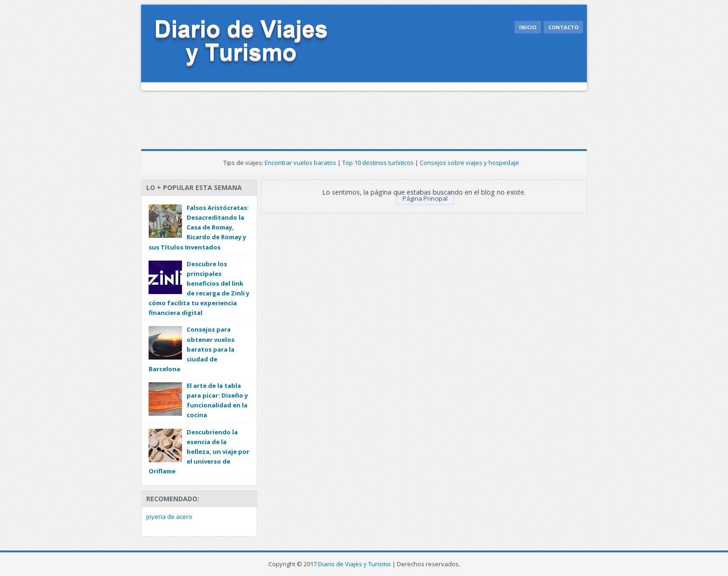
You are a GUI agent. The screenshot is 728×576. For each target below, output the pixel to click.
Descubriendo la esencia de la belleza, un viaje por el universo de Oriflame (199, 452)
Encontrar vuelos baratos (300, 163)
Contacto (563, 27)
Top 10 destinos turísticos (378, 163)
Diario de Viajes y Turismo (354, 564)
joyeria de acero (169, 517)
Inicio (528, 27)
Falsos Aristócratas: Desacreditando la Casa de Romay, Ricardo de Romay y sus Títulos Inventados (199, 227)
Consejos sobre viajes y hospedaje (469, 163)
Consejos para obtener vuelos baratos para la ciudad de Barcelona (192, 349)
